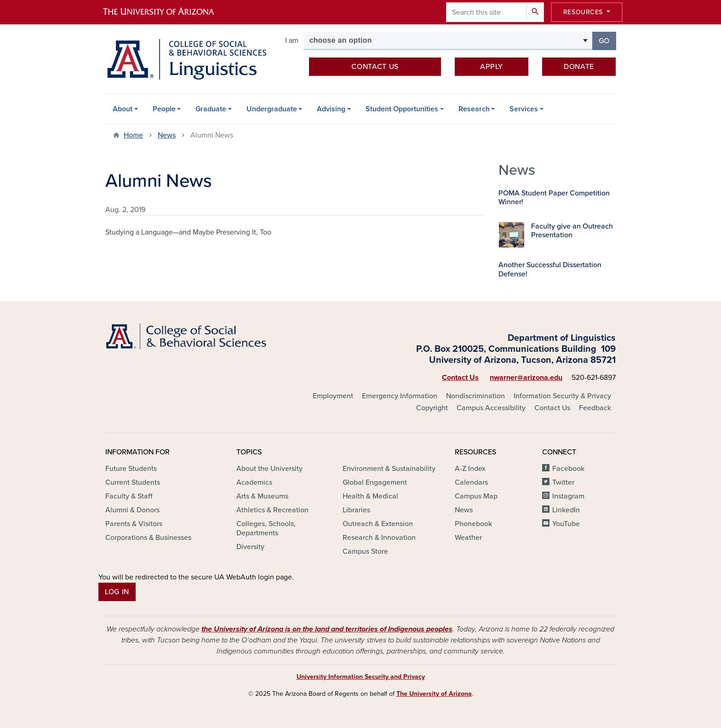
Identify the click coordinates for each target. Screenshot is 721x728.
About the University (269, 469)
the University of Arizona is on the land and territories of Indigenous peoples (327, 629)
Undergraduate (272, 109)
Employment (333, 396)
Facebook (568, 469)
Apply (492, 67)
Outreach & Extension (378, 524)
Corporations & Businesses (148, 538)
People (164, 109)
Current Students (133, 482)
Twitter (563, 482)
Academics (254, 482)
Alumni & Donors (132, 510)
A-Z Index (470, 469)
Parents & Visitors (134, 524)
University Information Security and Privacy (361, 677)
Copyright (432, 408)
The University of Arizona (434, 694)
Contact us (375, 67)
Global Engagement (375, 482)
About (123, 109)
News (167, 135)
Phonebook (473, 524)
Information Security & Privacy (562, 396)
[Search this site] (486, 12)
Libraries (356, 510)
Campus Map (476, 496)
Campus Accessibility (491, 408)
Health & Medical (370, 496)
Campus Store (365, 551)
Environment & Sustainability (389, 469)
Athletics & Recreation (272, 510)
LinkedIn (566, 510)
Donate (579, 67)
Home (133, 135)
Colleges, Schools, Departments (266, 528)
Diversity (250, 547)
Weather (468, 538)
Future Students (131, 469)
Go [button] (607, 40)
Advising (331, 109)
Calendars (471, 482)
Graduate (211, 109)
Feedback (595, 408)
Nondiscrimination (475, 396)
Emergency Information (400, 396)
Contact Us (460, 378)
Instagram (568, 496)
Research (474, 109)
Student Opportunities (402, 109)
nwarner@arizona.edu (526, 378)
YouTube (566, 524)
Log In (117, 592)
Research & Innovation (379, 538)
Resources (584, 12)
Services (524, 109)
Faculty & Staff (129, 496)
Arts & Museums (262, 496)
